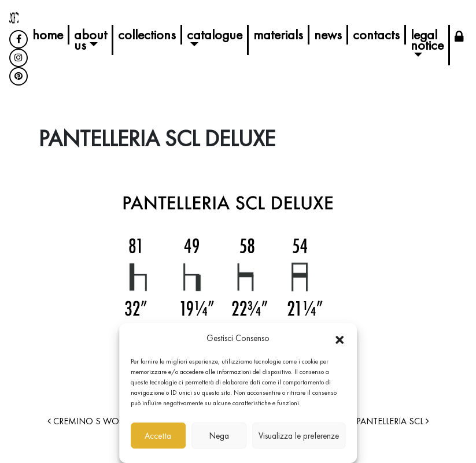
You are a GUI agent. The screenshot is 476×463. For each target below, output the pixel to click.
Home (48, 34)
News (328, 34)
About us (91, 40)
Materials (278, 34)
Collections (147, 34)
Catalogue (215, 34)
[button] (340, 338)
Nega (219, 436)
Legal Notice (427, 40)
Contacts (376, 34)
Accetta (158, 436)
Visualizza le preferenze (299, 436)
